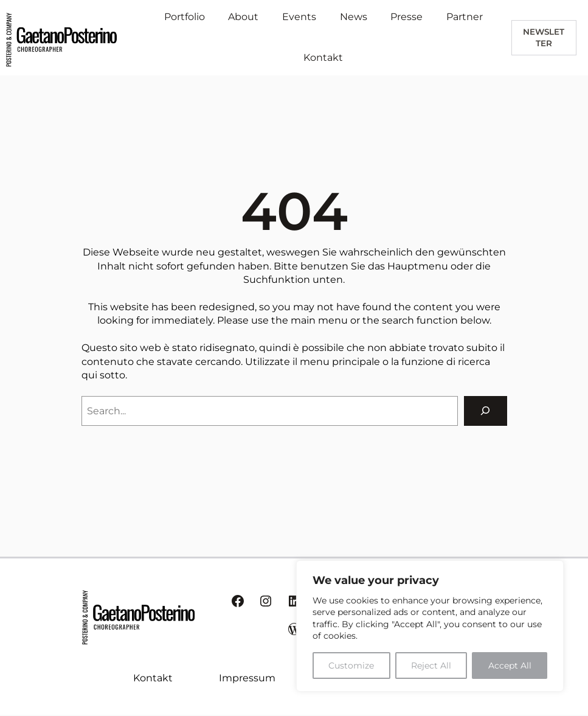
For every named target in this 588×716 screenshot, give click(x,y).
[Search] (486, 411)
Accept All (510, 666)
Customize (351, 666)
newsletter (544, 37)
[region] (430, 626)
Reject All (431, 666)
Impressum (247, 678)
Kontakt (153, 678)
